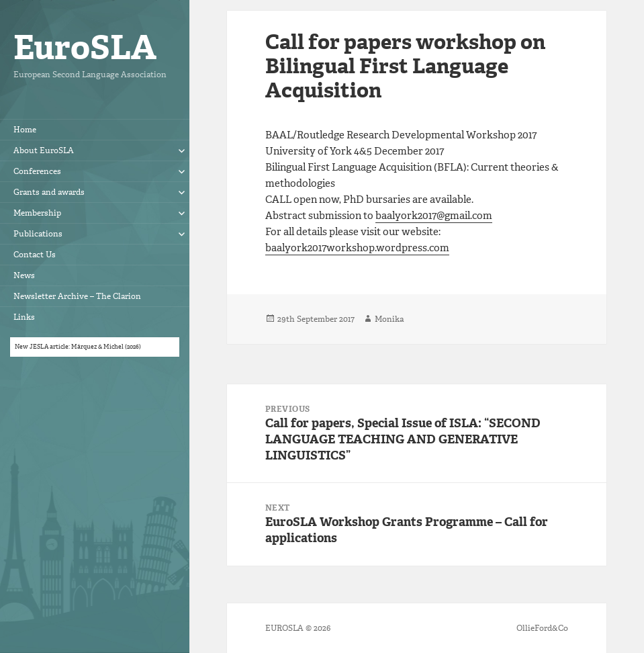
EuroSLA (85, 47)
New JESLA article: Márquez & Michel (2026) (78, 347)
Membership (37, 213)
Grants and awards (49, 192)
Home (25, 130)
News (24, 275)
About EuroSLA (44, 150)
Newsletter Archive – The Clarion (77, 296)
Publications (38, 234)
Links (24, 317)
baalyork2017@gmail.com (434, 216)
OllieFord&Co (542, 628)
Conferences (37, 171)
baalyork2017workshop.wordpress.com (357, 248)
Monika (389, 319)
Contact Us (35, 255)
